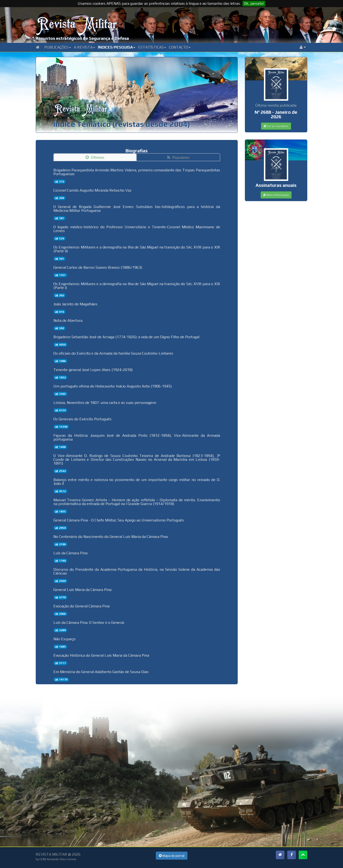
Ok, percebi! (254, 3)
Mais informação (276, 195)
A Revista (84, 47)
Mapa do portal (172, 856)
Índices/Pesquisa (117, 47)
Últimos (95, 157)
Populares (178, 157)
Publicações (58, 47)
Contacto (180, 47)
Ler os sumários (276, 126)
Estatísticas (152, 47)
